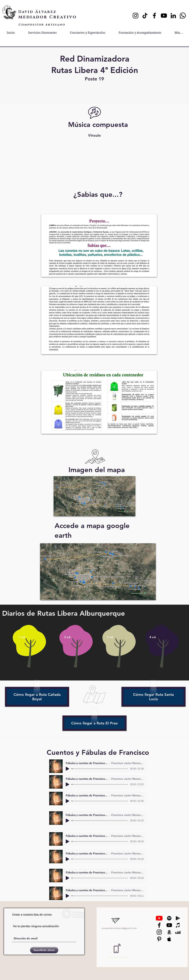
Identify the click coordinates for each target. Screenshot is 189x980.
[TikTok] (145, 16)
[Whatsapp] (183, 16)
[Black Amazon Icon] (169, 932)
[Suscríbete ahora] (44, 950)
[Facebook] (154, 16)
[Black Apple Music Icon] (169, 939)
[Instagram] (135, 16)
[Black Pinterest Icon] (159, 939)
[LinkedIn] (173, 16)
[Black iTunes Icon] (178, 925)
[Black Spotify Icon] (169, 918)
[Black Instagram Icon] (159, 932)
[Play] (67, 769)
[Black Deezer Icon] (178, 932)
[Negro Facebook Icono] (159, 925)
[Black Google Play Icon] (178, 918)
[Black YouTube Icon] (169, 925)
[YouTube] (164, 16)
